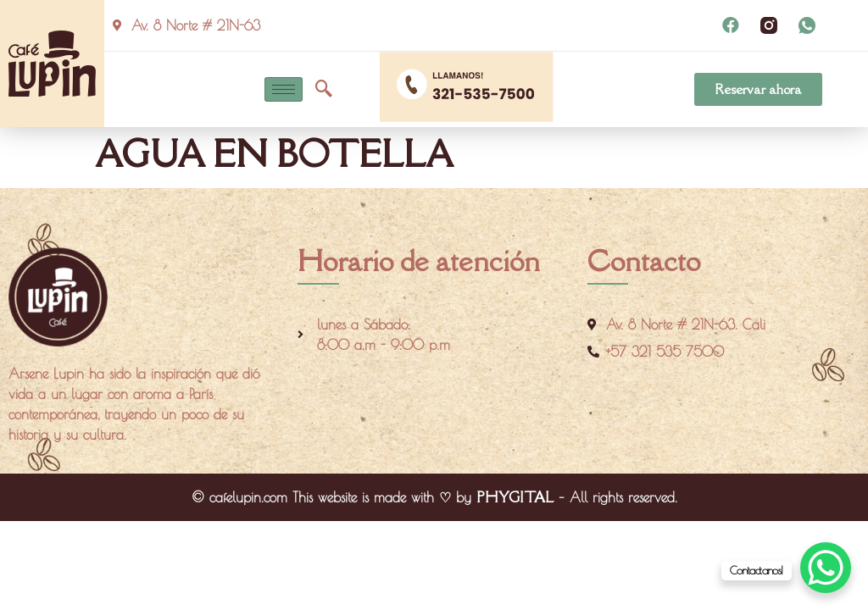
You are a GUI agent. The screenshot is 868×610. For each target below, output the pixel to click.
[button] (758, 89)
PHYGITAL (515, 497)
